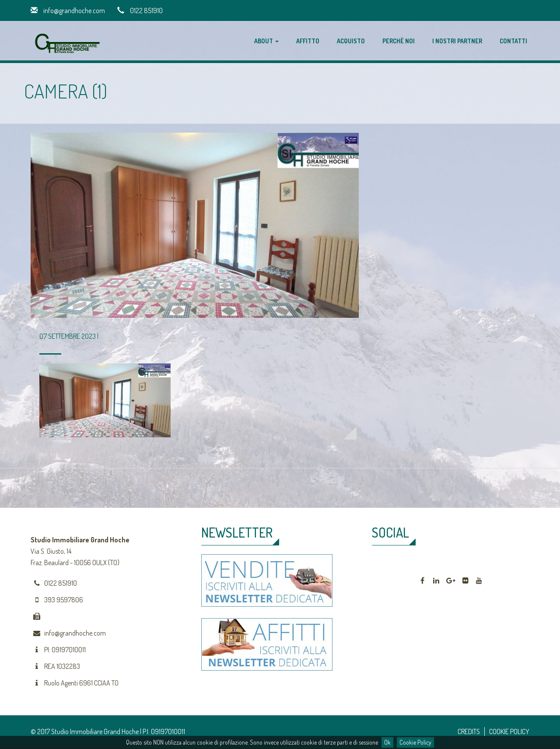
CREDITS (469, 731)
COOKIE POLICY (509, 731)
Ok (387, 742)
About (266, 41)
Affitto (308, 41)
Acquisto (351, 41)
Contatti (513, 41)
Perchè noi (399, 41)
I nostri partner (457, 41)
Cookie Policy (415, 742)
